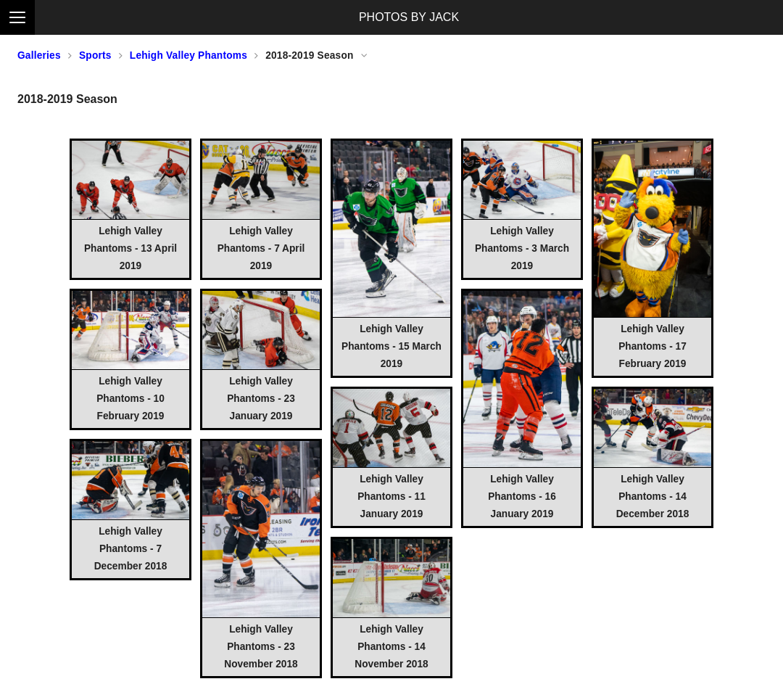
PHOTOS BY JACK (409, 17)
